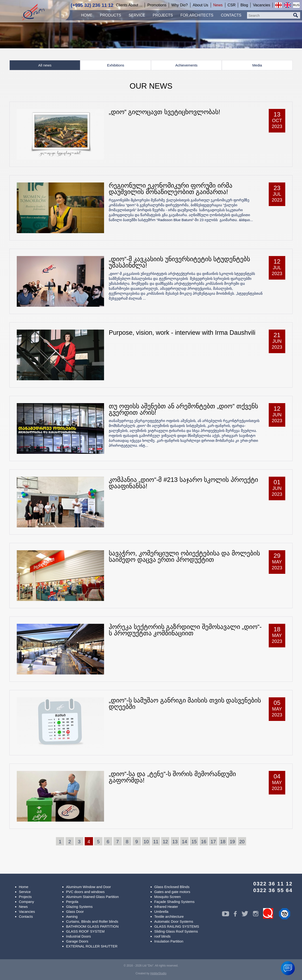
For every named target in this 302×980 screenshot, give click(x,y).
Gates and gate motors (172, 892)
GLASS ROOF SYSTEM (85, 931)
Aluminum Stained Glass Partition (92, 897)
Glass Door (75, 912)
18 (223, 842)
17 (213, 842)
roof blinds (162, 936)
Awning (72, 916)
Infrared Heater (166, 907)
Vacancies (27, 912)
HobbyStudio (158, 973)
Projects (25, 897)
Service (25, 892)
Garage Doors (77, 941)
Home (24, 887)
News (23, 907)
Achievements (186, 65)
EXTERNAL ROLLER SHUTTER (92, 946)
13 (175, 842)
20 (242, 842)
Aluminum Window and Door (88, 887)
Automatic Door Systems (174, 921)
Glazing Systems (79, 907)
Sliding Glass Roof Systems (176, 931)
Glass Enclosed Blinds (172, 887)
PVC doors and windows (85, 892)
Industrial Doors (78, 936)
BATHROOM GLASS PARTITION (92, 926)
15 (194, 842)
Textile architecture (169, 916)
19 (232, 842)
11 (156, 842)
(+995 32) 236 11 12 (92, 5)
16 (204, 842)
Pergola (72, 902)
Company (26, 902)
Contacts (26, 916)
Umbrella (161, 912)
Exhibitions (116, 65)
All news (45, 65)
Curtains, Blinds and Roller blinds (92, 921)
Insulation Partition (169, 941)
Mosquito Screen (168, 897)
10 (146, 842)
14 (185, 842)
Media (257, 65)
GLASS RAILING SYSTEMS (177, 926)
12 (165, 842)
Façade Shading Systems (174, 902)
